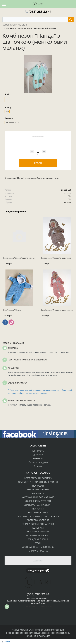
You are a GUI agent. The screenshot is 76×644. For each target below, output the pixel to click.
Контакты (38, 458)
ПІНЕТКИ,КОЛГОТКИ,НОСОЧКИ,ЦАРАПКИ (38, 516)
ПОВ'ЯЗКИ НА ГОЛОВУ (38, 535)
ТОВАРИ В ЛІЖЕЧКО (38, 551)
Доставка (38, 455)
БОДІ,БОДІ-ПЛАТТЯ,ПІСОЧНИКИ (38, 547)
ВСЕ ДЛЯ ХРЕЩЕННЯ (38, 539)
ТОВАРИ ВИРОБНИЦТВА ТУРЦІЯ (38, 524)
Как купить (38, 451)
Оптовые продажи (38, 462)
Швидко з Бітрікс (36, 571)
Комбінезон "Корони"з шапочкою (56, 258)
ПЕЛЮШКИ (38, 486)
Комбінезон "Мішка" (12, 310)
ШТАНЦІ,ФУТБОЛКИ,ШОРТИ (38, 505)
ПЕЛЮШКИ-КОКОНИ (38, 490)
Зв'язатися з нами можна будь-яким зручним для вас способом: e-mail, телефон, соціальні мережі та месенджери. (40, 392)
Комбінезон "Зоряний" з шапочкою (57, 310)
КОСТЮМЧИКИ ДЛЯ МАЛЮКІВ (38, 497)
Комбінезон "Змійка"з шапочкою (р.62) (21, 258)
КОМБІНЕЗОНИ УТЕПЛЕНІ (38, 501)
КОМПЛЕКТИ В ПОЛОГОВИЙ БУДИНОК (38, 482)
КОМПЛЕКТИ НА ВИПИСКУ (38, 478)
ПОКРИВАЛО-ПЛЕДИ (38, 532)
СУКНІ (38, 543)
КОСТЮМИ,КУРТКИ (38, 512)
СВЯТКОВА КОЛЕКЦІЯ (38, 520)
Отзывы (38, 466)
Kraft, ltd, (24, 630)
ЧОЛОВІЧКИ (38, 493)
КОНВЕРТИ (38, 528)
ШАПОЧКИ (38, 509)
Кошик (7, 642)
